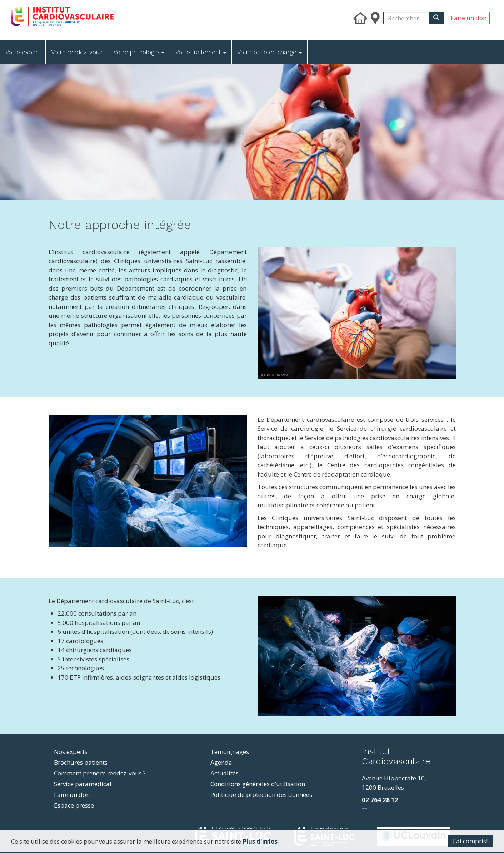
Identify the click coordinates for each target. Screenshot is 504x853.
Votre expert (23, 52)
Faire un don (469, 18)
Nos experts (71, 752)
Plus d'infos (260, 841)
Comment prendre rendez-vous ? (100, 773)
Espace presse (74, 805)
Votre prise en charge (270, 52)
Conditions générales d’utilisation (258, 784)
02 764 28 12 (380, 800)
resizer (362, 770)
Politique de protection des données (261, 795)
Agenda (221, 762)
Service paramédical (83, 784)
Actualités (224, 773)
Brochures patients (81, 762)
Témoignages (230, 752)
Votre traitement (201, 52)
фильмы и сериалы (364, 808)
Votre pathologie (139, 52)
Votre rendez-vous (77, 52)
